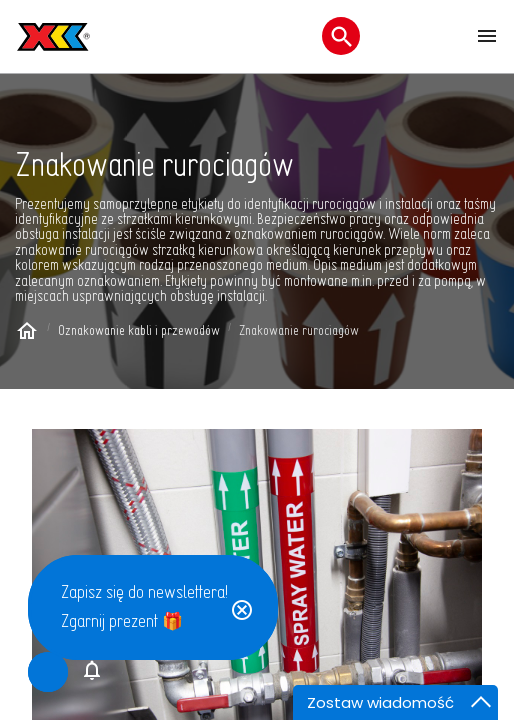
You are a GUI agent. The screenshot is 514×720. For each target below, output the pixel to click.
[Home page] (27, 334)
